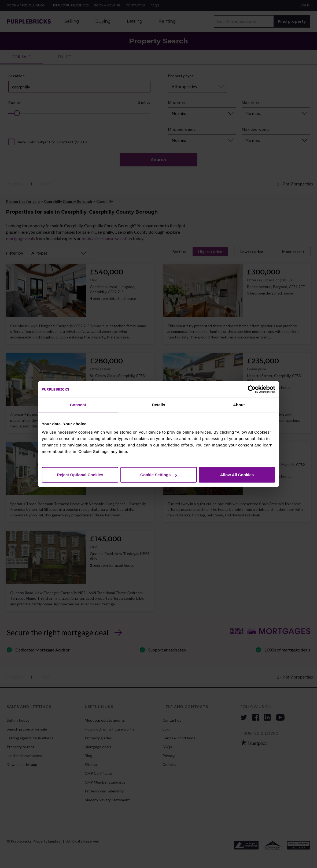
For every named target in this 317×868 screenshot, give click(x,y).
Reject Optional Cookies (80, 475)
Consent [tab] (78, 405)
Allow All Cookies (237, 475)
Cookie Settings (159, 475)
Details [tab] (158, 405)
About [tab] (239, 405)
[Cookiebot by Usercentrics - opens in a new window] (252, 389)
